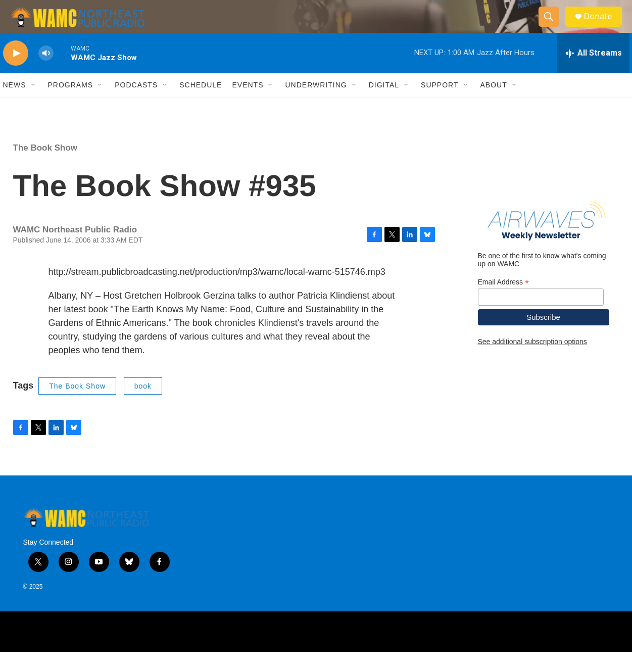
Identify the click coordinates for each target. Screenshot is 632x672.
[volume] (46, 74)
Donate (604, 27)
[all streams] (593, 73)
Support (440, 105)
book (143, 406)
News (15, 105)
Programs (71, 105)
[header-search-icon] (553, 27)
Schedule (201, 105)
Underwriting (316, 105)
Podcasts (136, 105)
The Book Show (45, 168)
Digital (384, 105)
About (494, 105)
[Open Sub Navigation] (34, 105)
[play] (16, 74)
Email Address (504, 302)
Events (248, 105)
